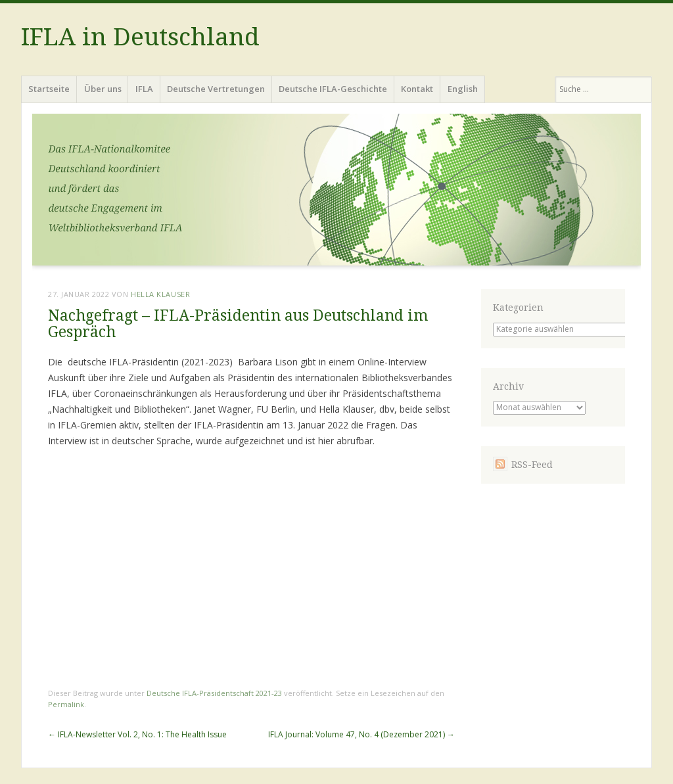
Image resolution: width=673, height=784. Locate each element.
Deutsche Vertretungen (216, 89)
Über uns (103, 89)
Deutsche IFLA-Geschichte (333, 89)
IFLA (144, 89)
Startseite (49, 89)
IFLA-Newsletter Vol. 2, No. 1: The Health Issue (137, 734)
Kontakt (417, 89)
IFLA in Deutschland (140, 37)
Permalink (66, 704)
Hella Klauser (160, 294)
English (463, 89)
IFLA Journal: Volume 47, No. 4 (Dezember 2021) (361, 734)
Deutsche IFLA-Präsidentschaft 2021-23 (214, 693)
